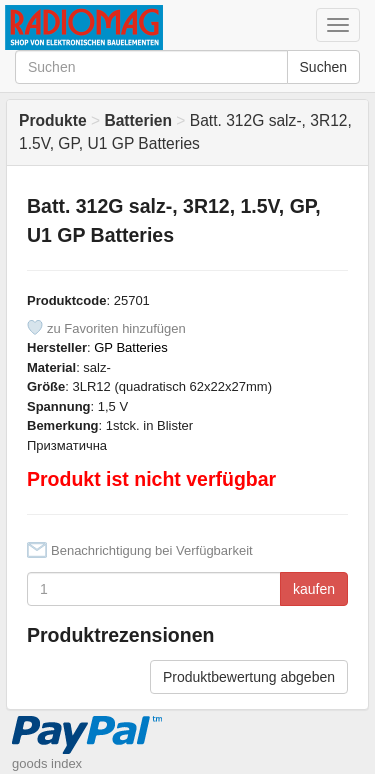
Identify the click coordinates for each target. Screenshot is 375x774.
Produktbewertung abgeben (249, 677)
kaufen (314, 589)
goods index (47, 763)
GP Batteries (130, 347)
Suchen (323, 67)
